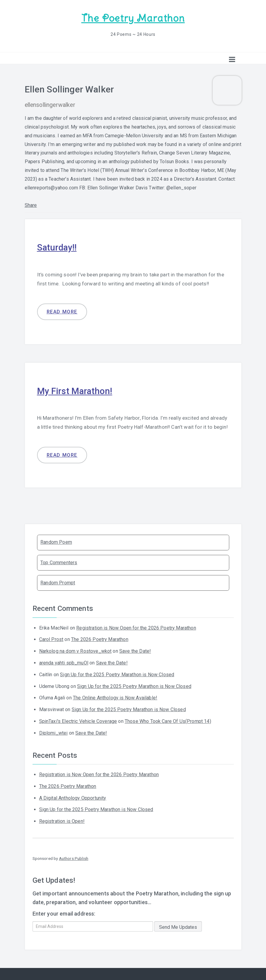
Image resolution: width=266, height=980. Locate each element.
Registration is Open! (62, 821)
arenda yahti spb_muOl (64, 662)
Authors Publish (74, 858)
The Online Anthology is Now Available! (115, 697)
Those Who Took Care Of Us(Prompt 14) (168, 721)
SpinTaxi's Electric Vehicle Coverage (78, 721)
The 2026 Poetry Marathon (100, 639)
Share (31, 205)
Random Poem (56, 542)
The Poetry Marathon (133, 18)
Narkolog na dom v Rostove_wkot (75, 650)
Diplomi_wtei (53, 732)
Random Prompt (58, 582)
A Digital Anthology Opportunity (73, 797)
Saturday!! (58, 247)
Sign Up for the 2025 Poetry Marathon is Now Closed (117, 674)
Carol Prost (51, 639)
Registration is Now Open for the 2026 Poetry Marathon (136, 627)
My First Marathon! (75, 390)
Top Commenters (59, 562)
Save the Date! (135, 650)
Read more (62, 311)
